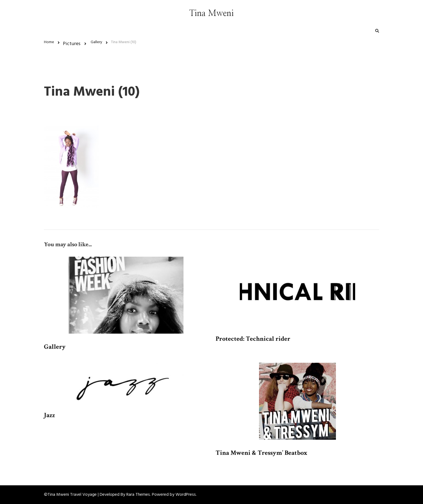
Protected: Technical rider (253, 339)
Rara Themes (138, 495)
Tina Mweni (211, 13)
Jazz (49, 415)
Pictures (72, 44)
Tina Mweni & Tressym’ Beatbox (261, 453)
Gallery (55, 347)
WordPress (186, 495)
